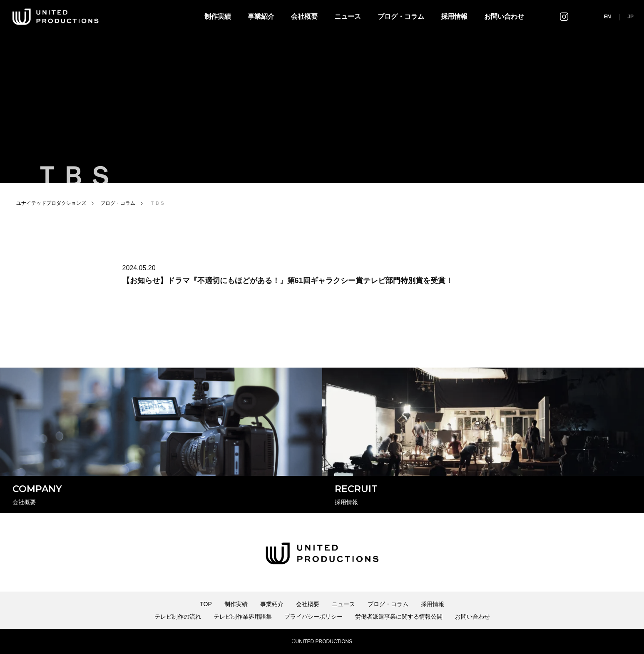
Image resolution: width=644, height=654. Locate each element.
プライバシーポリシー (313, 617)
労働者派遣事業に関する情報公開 (399, 617)
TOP (206, 604)
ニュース (348, 16)
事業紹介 (261, 16)
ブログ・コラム (401, 16)
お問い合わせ (504, 16)
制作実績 (218, 16)
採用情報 (454, 16)
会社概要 (304, 16)
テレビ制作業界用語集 (243, 617)
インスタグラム (564, 16)
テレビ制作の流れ (178, 617)
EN (608, 17)
